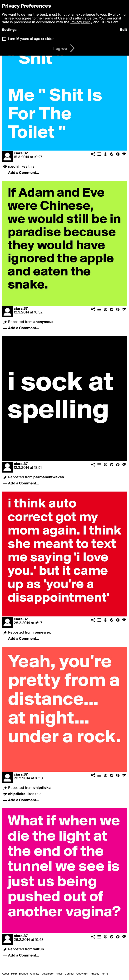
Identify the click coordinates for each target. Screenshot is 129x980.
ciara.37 (21, 153)
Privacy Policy (81, 22)
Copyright (82, 974)
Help (14, 974)
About (5, 974)
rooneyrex (42, 633)
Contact (69, 974)
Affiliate (35, 974)
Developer (47, 974)
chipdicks (42, 788)
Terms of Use (54, 19)
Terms (105, 974)
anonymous (43, 322)
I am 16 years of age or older (31, 39)
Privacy (95, 974)
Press (59, 974)
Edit (124, 30)
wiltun (39, 949)
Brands (23, 974)
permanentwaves (49, 477)
